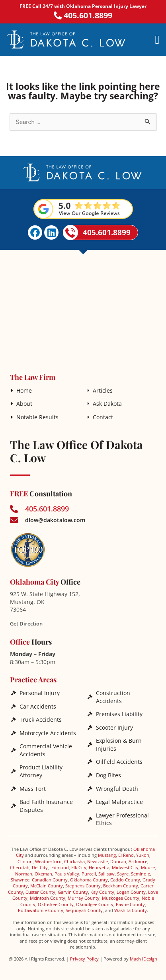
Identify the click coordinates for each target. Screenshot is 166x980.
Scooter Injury (114, 727)
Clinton (25, 861)
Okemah (43, 874)
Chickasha (74, 861)
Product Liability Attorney (41, 771)
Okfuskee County (56, 904)
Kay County (102, 892)
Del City (40, 867)
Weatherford (48, 861)
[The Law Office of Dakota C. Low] (83, 310)
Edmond (60, 867)
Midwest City (125, 867)
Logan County (131, 892)
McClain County (47, 886)
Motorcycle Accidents (48, 733)
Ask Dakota (107, 404)
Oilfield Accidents (119, 762)
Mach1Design (144, 959)
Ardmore (138, 861)
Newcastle (98, 861)
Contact (103, 417)
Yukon (143, 855)
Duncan (118, 861)
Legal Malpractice (119, 802)
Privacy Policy (84, 959)
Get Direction (26, 624)
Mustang (107, 855)
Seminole (141, 874)
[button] (157, 40)
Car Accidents (38, 706)
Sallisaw (106, 874)
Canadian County (50, 880)
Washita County (131, 910)
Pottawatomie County (41, 910)
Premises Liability (119, 714)
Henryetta (99, 867)
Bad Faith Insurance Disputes (46, 806)
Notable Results (37, 417)
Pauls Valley (67, 874)
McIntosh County (48, 898)
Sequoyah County (84, 910)
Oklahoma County (89, 880)
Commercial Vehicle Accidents (46, 750)
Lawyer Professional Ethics (122, 819)
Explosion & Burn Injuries (119, 745)
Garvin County (73, 892)
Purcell (89, 874)
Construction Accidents (113, 697)
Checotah (20, 867)
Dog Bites (108, 775)
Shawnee (20, 880)
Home (24, 390)
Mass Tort (33, 789)
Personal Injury (40, 693)
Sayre (123, 874)
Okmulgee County (95, 904)
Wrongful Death (117, 789)
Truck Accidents (41, 720)
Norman (24, 874)
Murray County (84, 898)
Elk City (79, 867)
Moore (148, 867)
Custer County (40, 892)
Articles (103, 390)
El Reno (126, 855)
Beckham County (121, 886)
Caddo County (125, 880)
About (24, 404)
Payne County (130, 904)
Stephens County (83, 886)
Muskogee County (121, 898)
